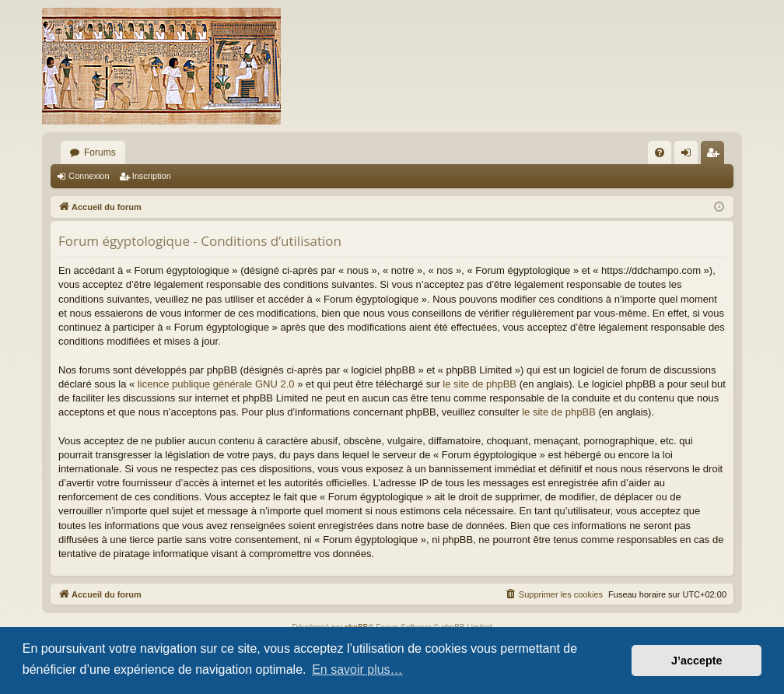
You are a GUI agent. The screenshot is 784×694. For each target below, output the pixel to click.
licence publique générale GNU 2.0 (216, 384)
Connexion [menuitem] (689, 156)
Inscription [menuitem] (716, 156)
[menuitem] (660, 152)
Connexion (89, 176)
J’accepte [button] (697, 661)
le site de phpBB (479, 384)
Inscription (152, 176)
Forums (100, 152)
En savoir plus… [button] (357, 669)
